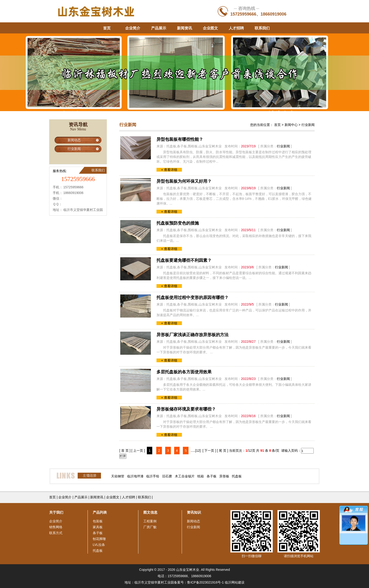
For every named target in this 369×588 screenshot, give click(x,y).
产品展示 (159, 28)
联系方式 (56, 533)
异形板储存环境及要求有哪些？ (186, 409)
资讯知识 (194, 512)
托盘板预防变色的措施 (178, 223)
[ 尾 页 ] (223, 451)
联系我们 (262, 28)
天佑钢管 (118, 476)
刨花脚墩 (99, 539)
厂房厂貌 (150, 527)
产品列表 (100, 512)
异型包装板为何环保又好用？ (184, 181)
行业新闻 (74, 149)
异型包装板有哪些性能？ (180, 139)
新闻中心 (291, 125)
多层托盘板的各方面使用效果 (184, 372)
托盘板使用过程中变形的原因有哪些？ (193, 298)
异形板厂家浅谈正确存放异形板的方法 (193, 335)
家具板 (98, 527)
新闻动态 (74, 140)
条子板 (212, 476)
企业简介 (133, 28)
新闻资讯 (184, 28)
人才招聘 (236, 28)
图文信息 (150, 512)
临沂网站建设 (235, 582)
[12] (198, 451)
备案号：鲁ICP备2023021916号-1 (199, 582)
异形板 (224, 476)
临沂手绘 (153, 476)
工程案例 (150, 521)
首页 (107, 28)
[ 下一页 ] (209, 451)
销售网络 (56, 527)
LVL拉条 (99, 545)
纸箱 (201, 476)
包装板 (98, 521)
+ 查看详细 (169, 170)
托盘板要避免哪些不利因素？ (184, 260)
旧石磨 (167, 476)
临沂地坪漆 (135, 476)
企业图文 (210, 28)
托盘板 (237, 476)
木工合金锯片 (185, 476)
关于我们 (56, 512)
